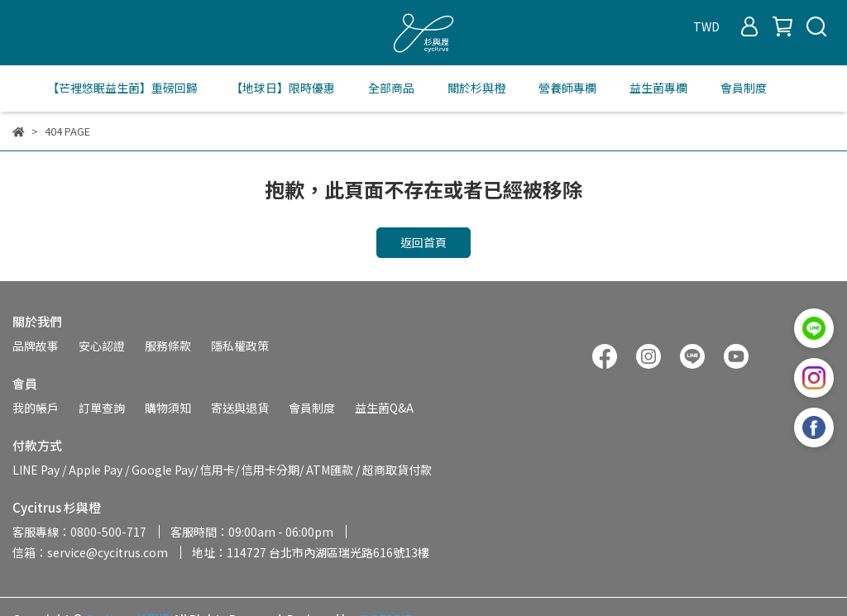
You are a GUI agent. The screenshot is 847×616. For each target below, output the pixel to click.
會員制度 (744, 88)
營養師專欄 (567, 88)
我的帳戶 (36, 408)
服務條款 (168, 346)
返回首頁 (423, 242)
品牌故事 (36, 346)
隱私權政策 (240, 346)
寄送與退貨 (240, 408)
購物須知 (168, 408)
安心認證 (102, 346)
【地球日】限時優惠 (283, 88)
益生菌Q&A (384, 408)
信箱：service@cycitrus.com (90, 552)
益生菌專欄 (658, 88)
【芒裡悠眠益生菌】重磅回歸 (122, 88)
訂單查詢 (102, 408)
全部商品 (391, 88)
